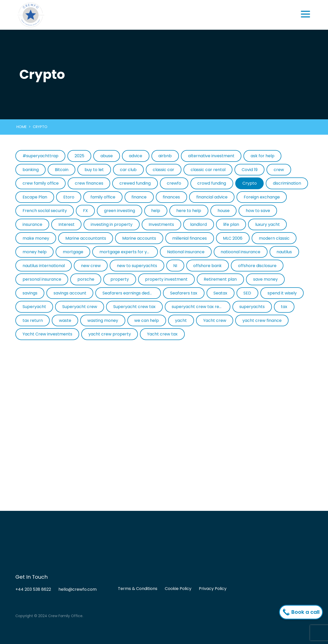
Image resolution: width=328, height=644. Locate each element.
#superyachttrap (40, 156)
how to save (258, 211)
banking (31, 170)
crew (279, 170)
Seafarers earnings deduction (132, 293)
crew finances (89, 183)
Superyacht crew (80, 307)
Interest (66, 224)
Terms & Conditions (138, 589)
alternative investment (211, 156)
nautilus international (44, 266)
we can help (147, 320)
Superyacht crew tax (134, 307)
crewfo (174, 183)
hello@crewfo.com (78, 589)
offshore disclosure (257, 266)
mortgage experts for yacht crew (129, 252)
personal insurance (42, 279)
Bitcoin (62, 170)
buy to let (94, 170)
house (224, 211)
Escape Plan (35, 197)
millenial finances (189, 238)
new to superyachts (137, 266)
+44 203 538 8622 (33, 589)
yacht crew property (110, 334)
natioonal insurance (240, 252)
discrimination (287, 183)
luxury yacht (268, 224)
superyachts (252, 307)
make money (36, 238)
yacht (181, 320)
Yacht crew (215, 320)
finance (139, 197)
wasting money (103, 320)
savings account (70, 293)
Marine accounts (139, 238)
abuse (107, 156)
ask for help (263, 156)
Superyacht (34, 307)
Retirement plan (220, 279)
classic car (163, 170)
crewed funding (135, 183)
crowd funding (212, 183)
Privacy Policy (213, 589)
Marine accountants (86, 238)
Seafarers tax (184, 293)
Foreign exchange (262, 197)
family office (103, 197)
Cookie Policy (178, 589)
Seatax (220, 293)
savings (30, 293)
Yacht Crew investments (47, 334)
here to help (189, 211)
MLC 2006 (233, 238)
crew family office (41, 183)
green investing (120, 211)
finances (171, 197)
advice (136, 156)
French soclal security (45, 211)
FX (85, 211)
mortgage (73, 252)
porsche (86, 279)
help (156, 211)
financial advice (212, 197)
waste (65, 320)
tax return (33, 320)
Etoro (69, 197)
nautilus (284, 252)
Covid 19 (250, 170)
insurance (32, 224)
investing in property (112, 224)
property (120, 279)
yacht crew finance (262, 320)
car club (128, 170)
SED (247, 293)
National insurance (186, 252)
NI (175, 266)
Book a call (302, 612)
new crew (91, 266)
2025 (79, 156)
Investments (161, 224)
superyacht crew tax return (200, 307)
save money (265, 279)
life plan (231, 224)
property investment (166, 279)
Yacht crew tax (162, 334)
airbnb (165, 156)
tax (284, 307)
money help (35, 252)
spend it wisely (282, 293)
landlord (198, 224)
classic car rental (208, 170)
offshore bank (207, 266)
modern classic (274, 238)
